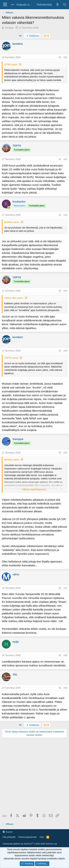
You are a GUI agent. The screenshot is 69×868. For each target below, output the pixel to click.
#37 (65, 588)
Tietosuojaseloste (28, 837)
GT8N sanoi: (11, 64)
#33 (65, 215)
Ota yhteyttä (9, 837)
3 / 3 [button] (46, 36)
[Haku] (65, 5)
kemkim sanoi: (12, 222)
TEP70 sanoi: (11, 358)
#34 (65, 291)
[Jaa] (60, 57)
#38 (65, 655)
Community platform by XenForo (30, 844)
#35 (65, 351)
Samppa (9, 28)
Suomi (7, 832)
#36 (65, 453)
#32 (65, 159)
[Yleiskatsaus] (57, 5)
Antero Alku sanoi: (14, 298)
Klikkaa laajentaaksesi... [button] (35, 489)
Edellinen (32, 36)
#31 (65, 57)
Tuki (42, 837)
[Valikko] (5, 5)
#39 (65, 688)
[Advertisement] (34, 776)
